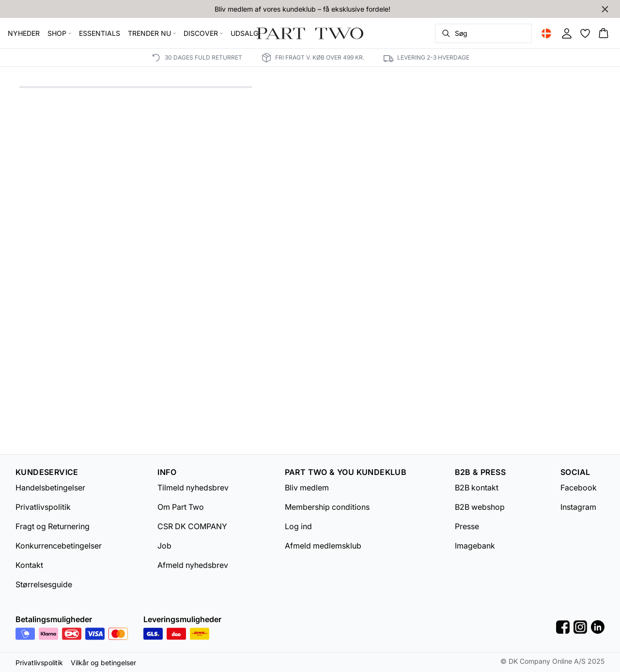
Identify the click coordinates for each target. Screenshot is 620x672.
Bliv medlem (307, 488)
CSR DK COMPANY (192, 526)
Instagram (578, 507)
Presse (467, 526)
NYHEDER (24, 33)
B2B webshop (480, 507)
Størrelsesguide (44, 584)
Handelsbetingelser (50, 488)
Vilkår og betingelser (103, 663)
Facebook (579, 488)
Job (164, 546)
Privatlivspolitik (43, 507)
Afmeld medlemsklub (323, 546)
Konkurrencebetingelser (59, 546)
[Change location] (546, 33)
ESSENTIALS (100, 33)
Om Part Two (181, 507)
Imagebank (475, 546)
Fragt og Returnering (53, 526)
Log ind (298, 526)
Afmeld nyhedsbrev (193, 565)
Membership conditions (327, 507)
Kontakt (29, 565)
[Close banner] (605, 9)
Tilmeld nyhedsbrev (193, 488)
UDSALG (244, 33)
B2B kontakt (477, 488)
